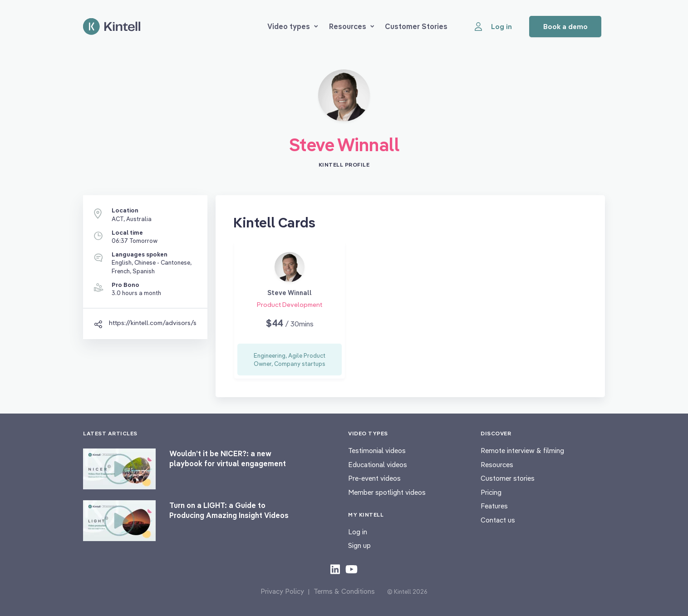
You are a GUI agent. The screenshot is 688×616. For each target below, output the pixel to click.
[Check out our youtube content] (351, 569)
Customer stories (508, 478)
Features (494, 506)
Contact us (498, 520)
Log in (358, 532)
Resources (352, 26)
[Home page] (112, 27)
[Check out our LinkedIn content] (335, 569)
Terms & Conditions (344, 591)
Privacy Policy (282, 591)
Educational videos (378, 465)
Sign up (359, 545)
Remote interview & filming (522, 451)
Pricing (491, 492)
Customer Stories (416, 26)
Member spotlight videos (387, 492)
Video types (293, 26)
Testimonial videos (377, 451)
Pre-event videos (374, 478)
